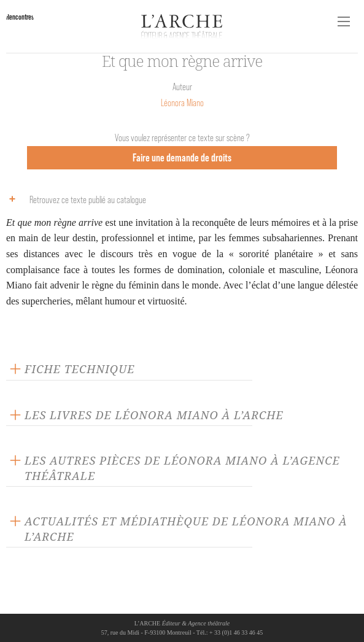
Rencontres (20, 17)
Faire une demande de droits (182, 157)
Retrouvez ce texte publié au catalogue (75, 199)
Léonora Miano (182, 103)
